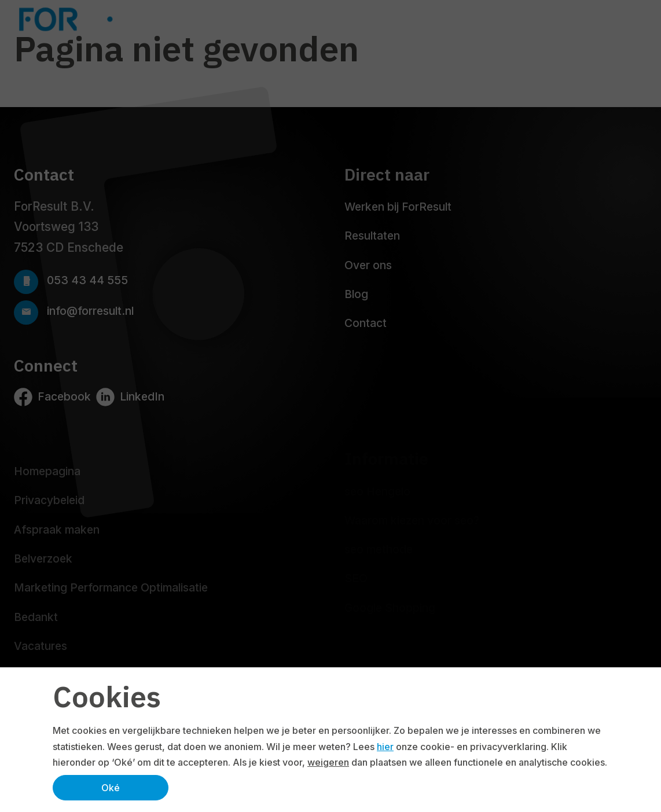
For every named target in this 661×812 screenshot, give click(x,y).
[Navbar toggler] (636, 19)
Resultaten (372, 236)
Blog (356, 294)
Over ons (368, 265)
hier (385, 747)
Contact (366, 323)
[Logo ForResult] (104, 19)
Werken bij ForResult (398, 207)
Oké (111, 788)
